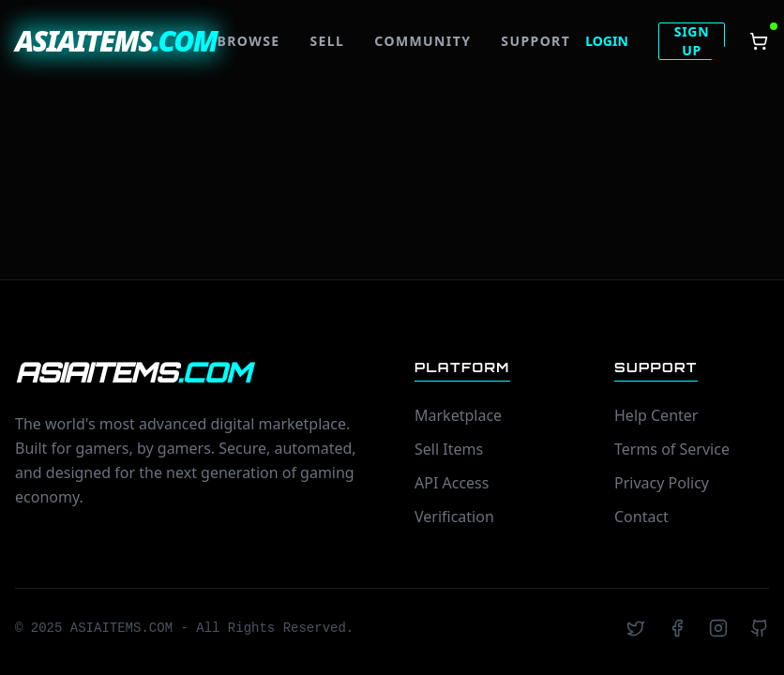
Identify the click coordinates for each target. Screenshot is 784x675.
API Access (452, 483)
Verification (454, 517)
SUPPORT (535, 41)
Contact (641, 517)
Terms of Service (672, 449)
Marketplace (458, 415)
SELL (328, 41)
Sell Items (449, 449)
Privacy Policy (662, 483)
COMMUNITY (422, 41)
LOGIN (607, 41)
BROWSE (249, 41)
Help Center (656, 415)
